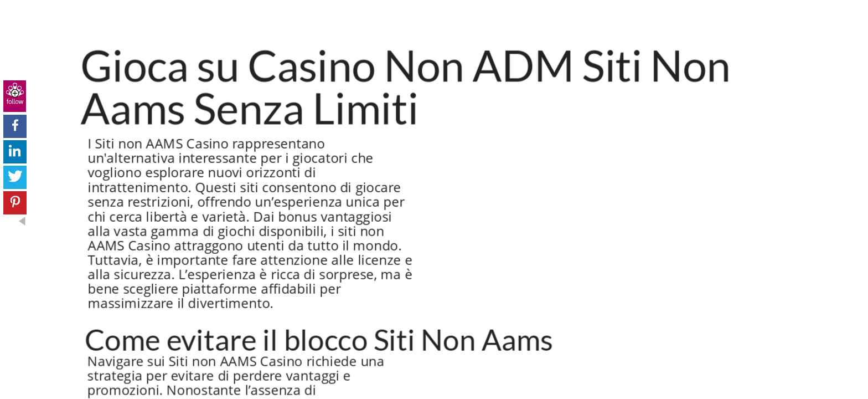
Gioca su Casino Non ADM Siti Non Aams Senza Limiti (406, 86)
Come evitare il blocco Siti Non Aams (319, 339)
